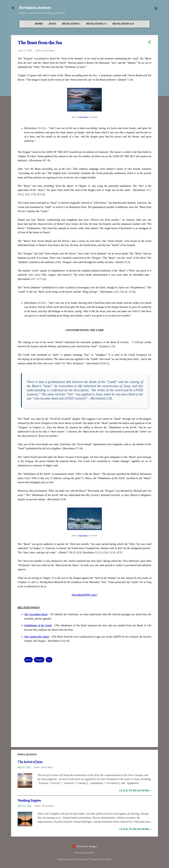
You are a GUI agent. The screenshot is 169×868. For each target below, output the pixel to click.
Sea (49, 662)
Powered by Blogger (84, 846)
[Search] (156, 9)
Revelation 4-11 (123, 24)
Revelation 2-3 (97, 24)
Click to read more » (135, 793)
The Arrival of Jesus (30, 765)
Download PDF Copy (84, 597)
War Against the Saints (37, 639)
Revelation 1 (71, 24)
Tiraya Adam (83, 118)
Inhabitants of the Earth (38, 628)
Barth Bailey (83, 538)
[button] (149, 43)
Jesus (52, 24)
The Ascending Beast (36, 617)
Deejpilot (91, 853)
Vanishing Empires (29, 803)
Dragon (39, 662)
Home (39, 24)
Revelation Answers (35, 8)
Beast (28, 662)
